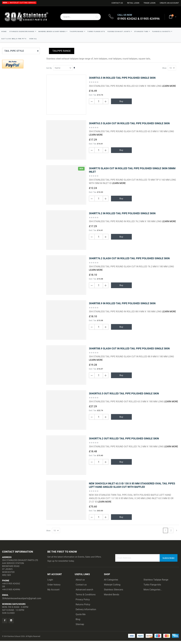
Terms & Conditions (86, 598)
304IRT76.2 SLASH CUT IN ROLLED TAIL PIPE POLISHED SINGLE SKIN (129, 260)
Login (50, 583)
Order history (54, 588)
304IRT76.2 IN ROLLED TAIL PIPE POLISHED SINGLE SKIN (122, 214)
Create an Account (169, 3)
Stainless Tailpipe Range (156, 583)
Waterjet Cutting (112, 588)
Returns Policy (83, 608)
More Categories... (153, 593)
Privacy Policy (83, 603)
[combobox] (81, 17)
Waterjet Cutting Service (23, 3)
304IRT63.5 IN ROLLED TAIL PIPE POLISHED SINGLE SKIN (122, 78)
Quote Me (81, 617)
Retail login (133, 3)
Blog (78, 622)
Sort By (49, 68)
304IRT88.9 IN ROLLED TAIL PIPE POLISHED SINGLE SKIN (122, 305)
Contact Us (117, 3)
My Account (53, 593)
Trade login (149, 3)
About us (80, 583)
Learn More (169, 86)
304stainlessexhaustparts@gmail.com (22, 602)
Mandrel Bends (112, 598)
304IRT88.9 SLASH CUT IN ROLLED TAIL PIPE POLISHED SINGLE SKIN (129, 350)
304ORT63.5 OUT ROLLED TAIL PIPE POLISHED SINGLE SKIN (124, 396)
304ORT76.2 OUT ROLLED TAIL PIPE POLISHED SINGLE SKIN (124, 441)
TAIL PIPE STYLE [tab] (14, 51)
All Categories (111, 583)
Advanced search (84, 593)
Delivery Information (86, 613)
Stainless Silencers (114, 593)
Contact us (81, 588)
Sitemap (80, 627)
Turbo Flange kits (152, 588)
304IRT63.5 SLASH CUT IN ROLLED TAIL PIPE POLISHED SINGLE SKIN (129, 123)
